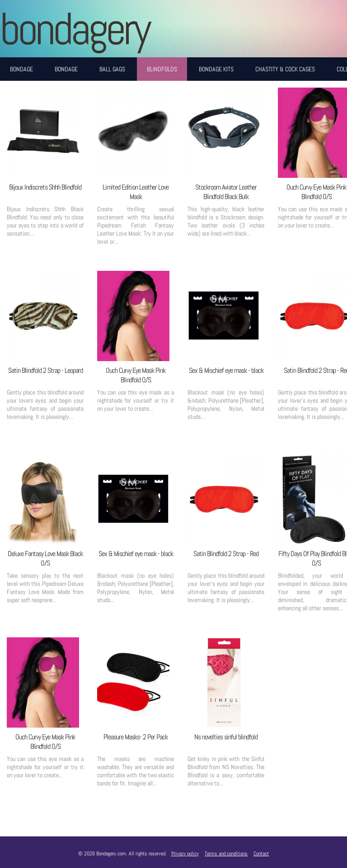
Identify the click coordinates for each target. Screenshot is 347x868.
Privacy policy (185, 854)
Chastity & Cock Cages (285, 69)
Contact (261, 854)
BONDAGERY (74, 29)
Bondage (21, 69)
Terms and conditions (226, 854)
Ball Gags (112, 69)
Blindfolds (162, 69)
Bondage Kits (216, 69)
